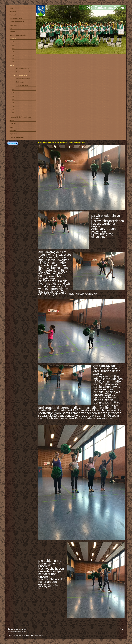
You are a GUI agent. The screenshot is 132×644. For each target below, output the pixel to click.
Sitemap (24, 629)
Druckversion (14, 629)
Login (122, 629)
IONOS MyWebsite (32, 635)
